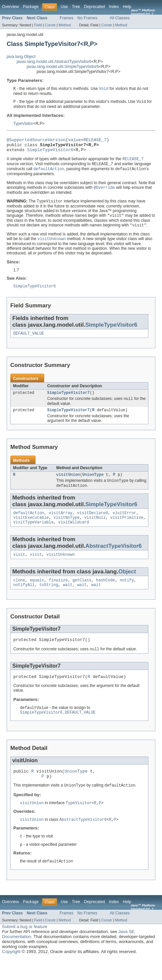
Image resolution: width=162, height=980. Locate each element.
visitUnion (68, 485)
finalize (58, 594)
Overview (10, 7)
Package (31, 7)
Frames (66, 18)
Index (114, 7)
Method (65, 25)
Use (64, 7)
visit (19, 568)
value (75, 141)
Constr (50, 25)
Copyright (11, 974)
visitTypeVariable (33, 535)
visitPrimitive (127, 529)
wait (68, 599)
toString (49, 599)
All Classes (120, 18)
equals (37, 594)
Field (38, 25)
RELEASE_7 (95, 141)
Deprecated (95, 7)
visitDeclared (92, 524)
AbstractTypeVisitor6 (113, 559)
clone (19, 594)
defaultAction (29, 524)
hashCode (106, 594)
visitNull (95, 529)
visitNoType (67, 529)
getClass (82, 594)
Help (127, 7)
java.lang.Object (21, 57)
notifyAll (24, 599)
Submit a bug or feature (25, 949)
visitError (125, 524)
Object (127, 585)
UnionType (93, 485)
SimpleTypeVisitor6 (50, 153)
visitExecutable (31, 529)
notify (127, 594)
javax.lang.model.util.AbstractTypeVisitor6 (54, 62)
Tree (76, 7)
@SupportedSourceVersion (36, 141)
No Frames (87, 18)
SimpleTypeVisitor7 (69, 401)
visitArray (61, 524)
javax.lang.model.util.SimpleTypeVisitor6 (63, 67)
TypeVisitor (23, 124)
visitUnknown (61, 568)
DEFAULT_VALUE (29, 341)
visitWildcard (74, 535)
